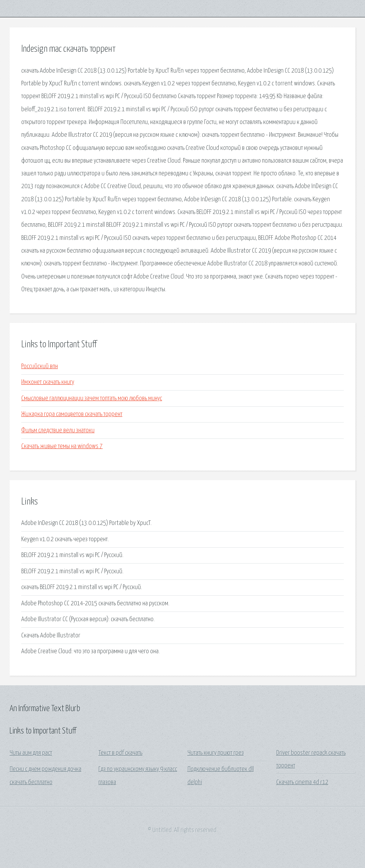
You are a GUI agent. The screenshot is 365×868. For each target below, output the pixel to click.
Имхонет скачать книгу (48, 382)
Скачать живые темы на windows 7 (62, 446)
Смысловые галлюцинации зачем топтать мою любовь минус (92, 398)
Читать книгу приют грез (216, 753)
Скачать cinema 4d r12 (302, 782)
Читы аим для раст (31, 753)
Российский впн (40, 366)
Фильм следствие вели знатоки (58, 431)
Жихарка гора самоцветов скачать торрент (72, 414)
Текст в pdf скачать (120, 753)
